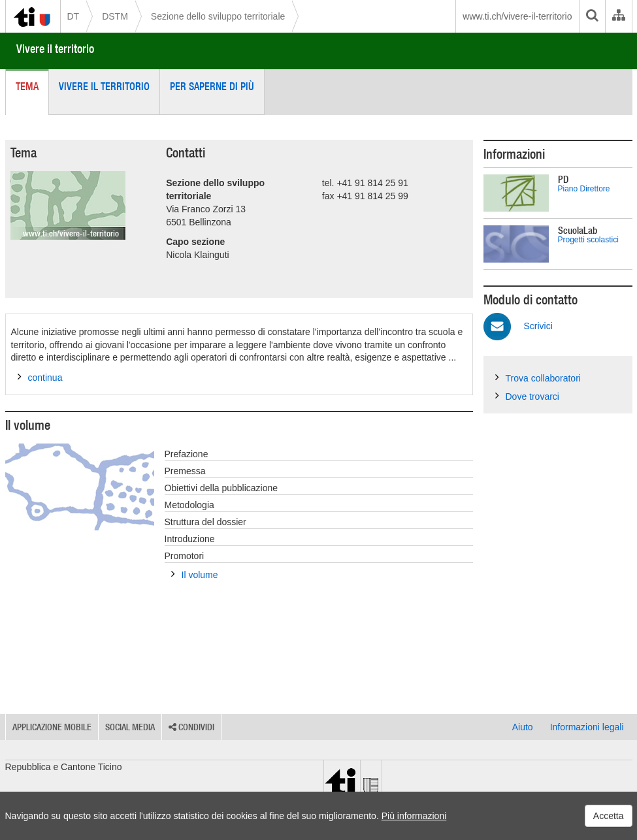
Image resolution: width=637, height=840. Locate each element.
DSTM (115, 16)
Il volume (195, 574)
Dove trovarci (527, 396)
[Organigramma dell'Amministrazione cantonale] (618, 16)
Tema (27, 86)
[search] (592, 16)
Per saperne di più (212, 86)
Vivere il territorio (55, 49)
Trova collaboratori (538, 378)
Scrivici (538, 326)
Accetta (609, 816)
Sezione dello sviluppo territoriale (218, 16)
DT (73, 16)
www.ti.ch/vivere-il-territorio (517, 16)
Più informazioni (414, 816)
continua (40, 377)
